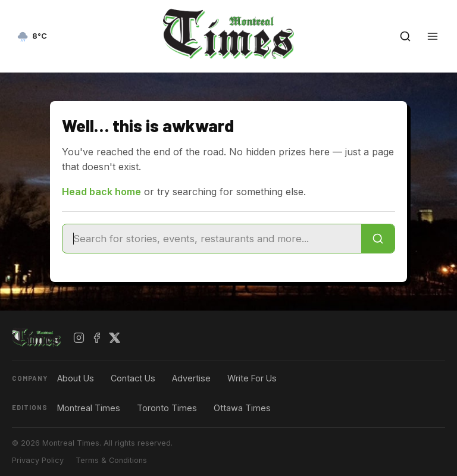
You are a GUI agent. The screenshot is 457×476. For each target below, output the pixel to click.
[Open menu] (433, 36)
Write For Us (252, 378)
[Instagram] (79, 338)
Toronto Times (167, 408)
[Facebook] (97, 338)
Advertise (191, 378)
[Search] (378, 239)
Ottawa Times (242, 408)
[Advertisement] (228, 461)
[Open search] (405, 36)
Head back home (101, 192)
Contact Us (133, 378)
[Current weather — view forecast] (32, 36)
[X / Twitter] (115, 338)
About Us (76, 378)
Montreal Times (89, 408)
